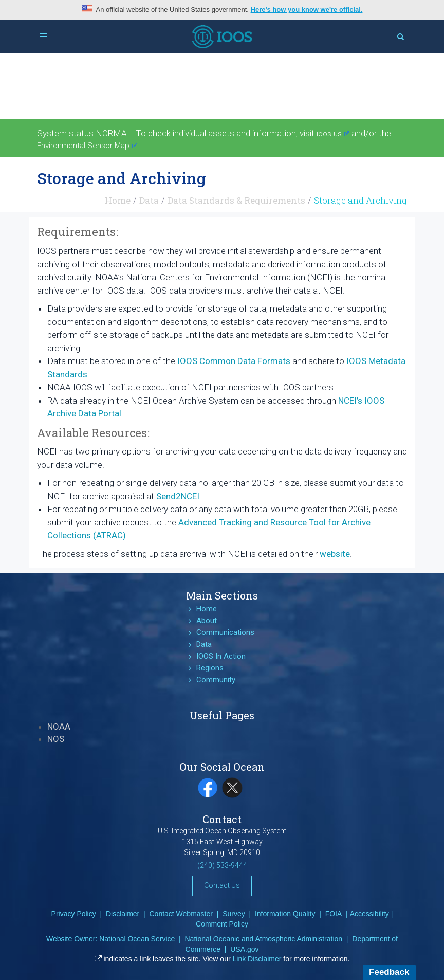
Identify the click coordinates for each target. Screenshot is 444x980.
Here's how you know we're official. (307, 10)
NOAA (59, 727)
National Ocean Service (137, 939)
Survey (234, 914)
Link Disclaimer (257, 959)
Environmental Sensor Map (87, 146)
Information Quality (285, 914)
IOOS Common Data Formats (234, 361)
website (335, 554)
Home (118, 200)
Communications (225, 632)
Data (149, 200)
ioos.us (333, 134)
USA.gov (244, 949)
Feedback (389, 972)
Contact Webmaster (181, 914)
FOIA (334, 914)
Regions (210, 668)
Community (216, 680)
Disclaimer (123, 914)
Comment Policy (222, 924)
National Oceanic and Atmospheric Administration (263, 939)
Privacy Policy (74, 914)
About (207, 621)
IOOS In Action (221, 656)
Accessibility (369, 914)
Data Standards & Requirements (236, 200)
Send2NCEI (178, 496)
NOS (56, 739)
